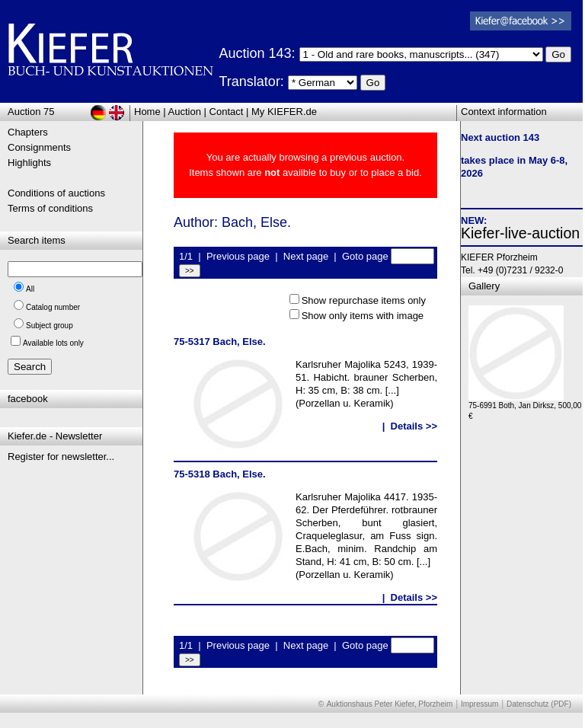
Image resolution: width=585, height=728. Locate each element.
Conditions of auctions (56, 193)
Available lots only (53, 343)
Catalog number (53, 307)
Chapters (28, 132)
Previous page (238, 256)
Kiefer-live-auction (520, 233)
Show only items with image (363, 316)
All (30, 289)
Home (147, 112)
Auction (185, 112)
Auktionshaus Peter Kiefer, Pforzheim (390, 704)
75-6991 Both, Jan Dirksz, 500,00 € (525, 407)
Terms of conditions (50, 208)
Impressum (480, 704)
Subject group (50, 326)
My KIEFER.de (284, 112)
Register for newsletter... (61, 457)
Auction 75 (31, 112)
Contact (227, 112)
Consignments (39, 147)
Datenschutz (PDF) (539, 704)
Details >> (414, 426)
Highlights (29, 163)
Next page (306, 256)
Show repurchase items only (364, 300)
